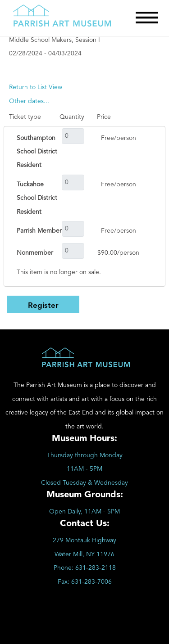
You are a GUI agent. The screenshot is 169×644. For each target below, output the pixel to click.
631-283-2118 (96, 568)
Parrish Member (39, 231)
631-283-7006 (91, 582)
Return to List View (36, 87)
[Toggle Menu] (147, 18)
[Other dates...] (29, 101)
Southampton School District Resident (37, 152)
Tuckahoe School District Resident (37, 198)
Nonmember (35, 253)
